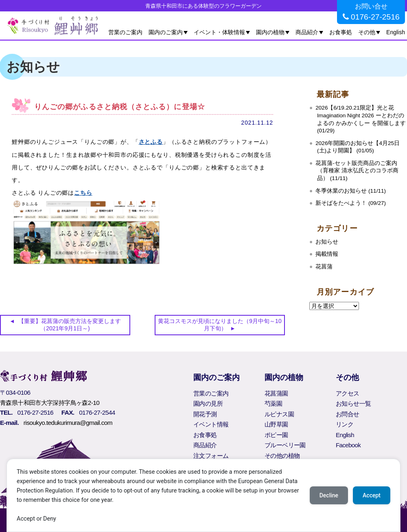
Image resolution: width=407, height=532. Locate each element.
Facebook (348, 445)
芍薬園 (273, 403)
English (396, 32)
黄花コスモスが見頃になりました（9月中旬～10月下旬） (220, 325)
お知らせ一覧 (353, 403)
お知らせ (327, 242)
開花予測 (205, 414)
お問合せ (348, 414)
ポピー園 (276, 435)
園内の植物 (270, 32)
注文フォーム (211, 456)
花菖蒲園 (276, 393)
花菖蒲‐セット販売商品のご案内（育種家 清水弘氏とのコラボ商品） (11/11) (357, 171)
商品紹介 (307, 32)
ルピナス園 (279, 414)
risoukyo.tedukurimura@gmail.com (68, 423)
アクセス (348, 393)
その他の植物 (282, 456)
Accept (372, 495)
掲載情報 (327, 254)
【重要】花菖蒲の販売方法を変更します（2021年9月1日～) (70, 325)
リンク (345, 424)
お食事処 (341, 32)
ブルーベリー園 (285, 445)
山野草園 (276, 424)
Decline (329, 495)
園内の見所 (208, 403)
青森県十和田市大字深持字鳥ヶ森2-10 (50, 403)
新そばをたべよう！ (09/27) (351, 203)
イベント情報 (211, 424)
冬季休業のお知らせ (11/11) (351, 191)
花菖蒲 (324, 267)
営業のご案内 (125, 32)
